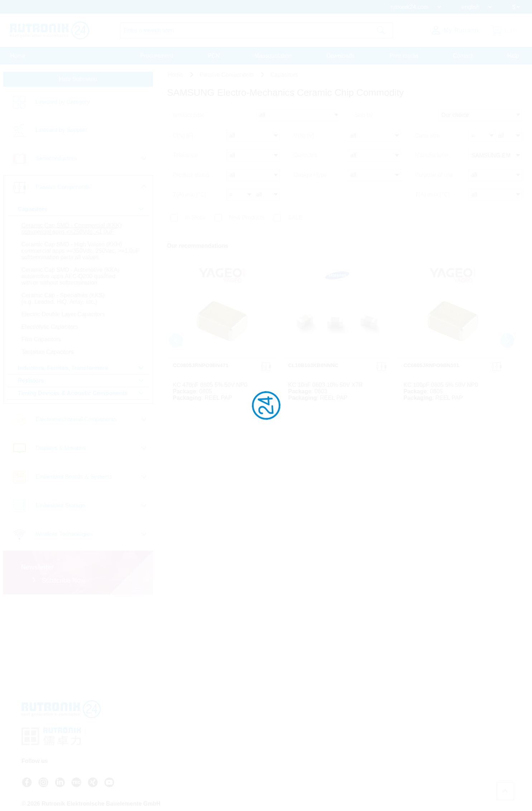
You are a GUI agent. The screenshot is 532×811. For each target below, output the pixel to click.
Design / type (311, 176)
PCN (214, 56)
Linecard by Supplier (61, 132)
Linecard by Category (62, 104)
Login (285, 768)
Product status (192, 176)
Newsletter (287, 755)
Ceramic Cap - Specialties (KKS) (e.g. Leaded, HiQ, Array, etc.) (63, 307)
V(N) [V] (305, 139)
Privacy (357, 742)
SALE (296, 217)
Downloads (341, 56)
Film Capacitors (41, 348)
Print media (404, 56)
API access (288, 742)
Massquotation (273, 56)
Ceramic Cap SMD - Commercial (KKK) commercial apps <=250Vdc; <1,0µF (71, 230)
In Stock (196, 217)
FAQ (280, 736)
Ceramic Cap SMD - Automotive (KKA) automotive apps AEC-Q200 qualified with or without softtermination (70, 284)
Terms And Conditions (373, 736)
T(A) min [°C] (190, 195)
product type (189, 119)
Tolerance (186, 158)
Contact (463, 56)
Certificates (361, 749)
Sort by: (366, 119)
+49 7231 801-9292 (223, 745)
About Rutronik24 (294, 762)
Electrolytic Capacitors (49, 335)
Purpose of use (436, 176)
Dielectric (307, 158)
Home (18, 56)
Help (513, 56)
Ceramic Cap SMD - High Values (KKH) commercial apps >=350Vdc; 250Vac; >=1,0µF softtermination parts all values (71, 256)
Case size (429, 139)
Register (288, 775)
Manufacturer (433, 158)
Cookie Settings (366, 768)
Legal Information (368, 755)
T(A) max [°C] (434, 195)
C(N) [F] (184, 139)
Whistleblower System (374, 762)
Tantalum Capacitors (47, 360)
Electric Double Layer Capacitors (63, 322)
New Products (247, 217)
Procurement (157, 56)
